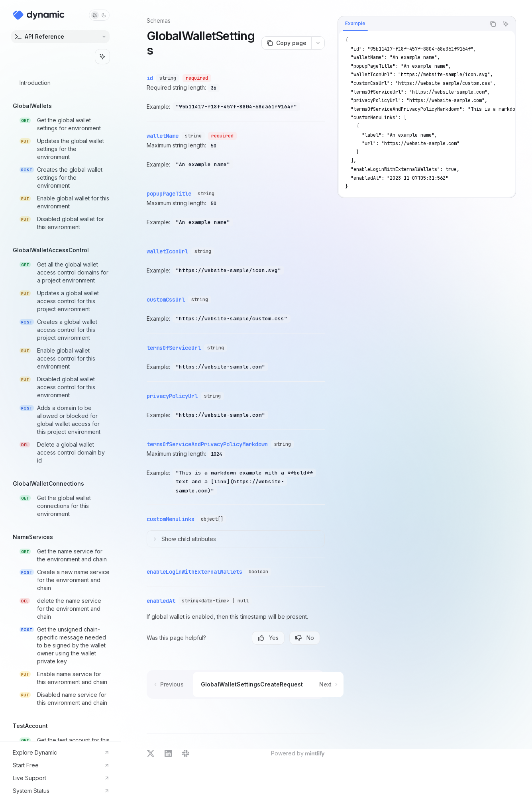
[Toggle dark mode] (99, 15)
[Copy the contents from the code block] (493, 24)
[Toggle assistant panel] (102, 57)
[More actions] (318, 43)
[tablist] (412, 24)
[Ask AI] (506, 24)
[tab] (355, 24)
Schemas (159, 21)
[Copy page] (286, 43)
